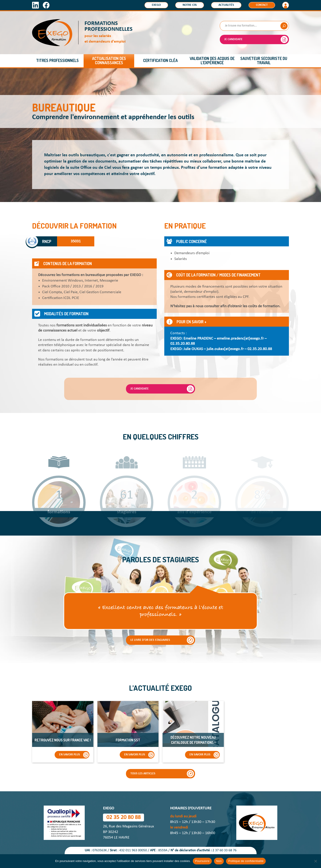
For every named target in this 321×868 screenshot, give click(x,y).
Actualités (226, 5)
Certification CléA (160, 60)
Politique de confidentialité (246, 861)
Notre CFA (190, 5)
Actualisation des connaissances (109, 61)
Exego (156, 5)
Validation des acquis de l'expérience (212, 61)
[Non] (315, 861)
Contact (262, 5)
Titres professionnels (57, 60)
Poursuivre (202, 861)
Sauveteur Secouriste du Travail (264, 61)
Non (219, 861)
